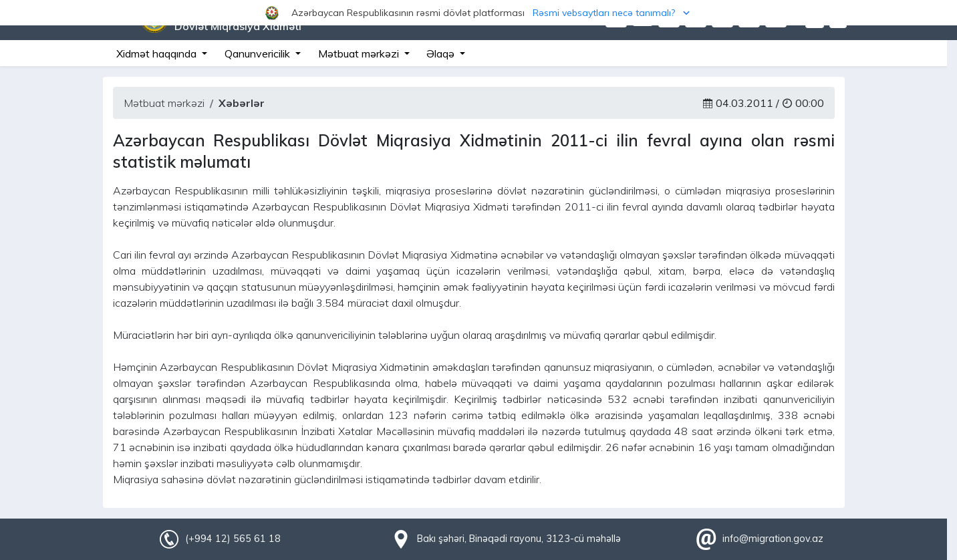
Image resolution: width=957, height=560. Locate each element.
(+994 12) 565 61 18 (233, 539)
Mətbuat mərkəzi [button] (360, 53)
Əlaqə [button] (442, 53)
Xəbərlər (242, 103)
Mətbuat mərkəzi (164, 103)
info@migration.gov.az (773, 539)
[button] (479, 13)
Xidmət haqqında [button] (158, 53)
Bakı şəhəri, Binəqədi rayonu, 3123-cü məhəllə (519, 539)
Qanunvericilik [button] (259, 53)
